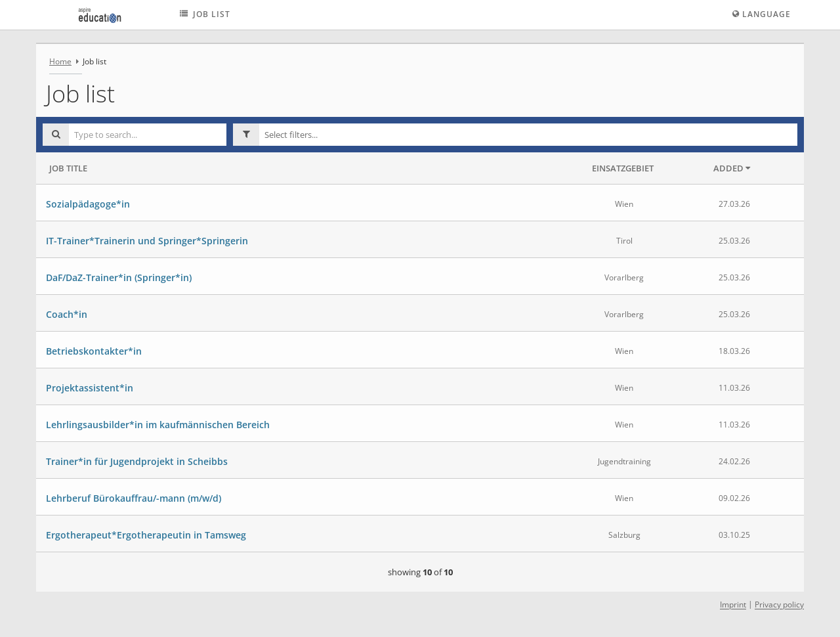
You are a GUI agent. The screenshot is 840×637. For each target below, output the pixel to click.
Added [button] (732, 168)
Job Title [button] (68, 168)
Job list (204, 14)
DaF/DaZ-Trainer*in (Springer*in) (119, 277)
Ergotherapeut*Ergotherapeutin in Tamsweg (146, 535)
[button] (528, 135)
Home (60, 61)
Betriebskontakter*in (94, 351)
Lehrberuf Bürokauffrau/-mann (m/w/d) (134, 498)
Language (762, 14)
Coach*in (67, 314)
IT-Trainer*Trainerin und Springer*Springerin (147, 241)
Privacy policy (779, 605)
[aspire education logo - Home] (97, 15)
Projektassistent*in (90, 388)
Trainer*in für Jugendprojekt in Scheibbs (137, 461)
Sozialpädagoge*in (88, 204)
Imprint (733, 605)
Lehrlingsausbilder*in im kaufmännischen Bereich (158, 425)
